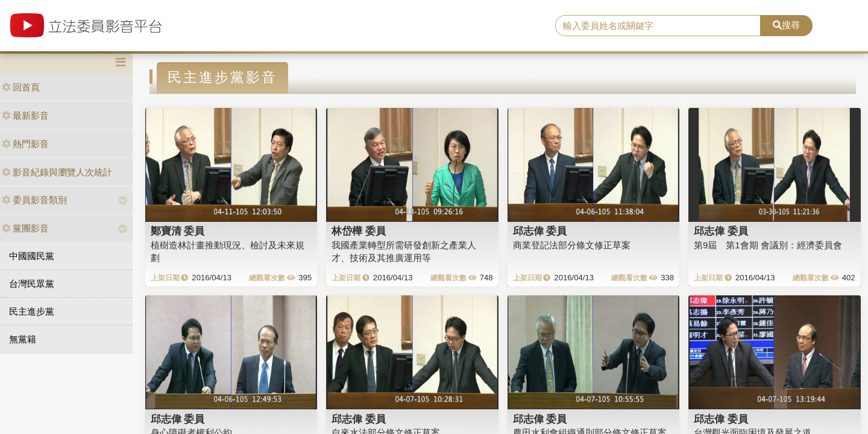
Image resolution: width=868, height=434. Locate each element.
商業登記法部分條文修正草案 (572, 245)
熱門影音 (25, 144)
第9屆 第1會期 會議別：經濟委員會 (768, 245)
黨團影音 (25, 228)
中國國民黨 (32, 256)
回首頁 (21, 87)
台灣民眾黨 (32, 284)
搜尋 (786, 25)
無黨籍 (23, 339)
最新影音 (25, 115)
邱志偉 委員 (540, 231)
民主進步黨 (32, 311)
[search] (658, 26)
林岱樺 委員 (359, 231)
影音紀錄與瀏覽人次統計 (57, 172)
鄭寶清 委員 (178, 231)
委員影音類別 (34, 200)
